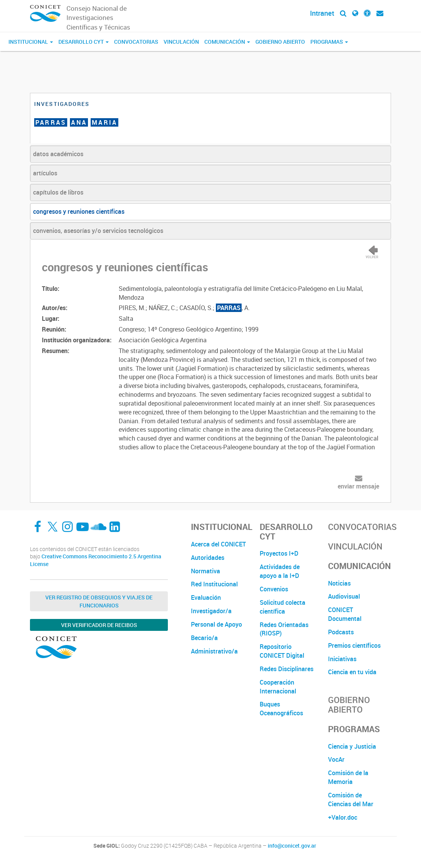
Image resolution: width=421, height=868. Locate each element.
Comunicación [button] (227, 42)
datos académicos (58, 154)
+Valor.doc (343, 817)
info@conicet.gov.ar (292, 846)
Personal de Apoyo (216, 624)
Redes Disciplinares (287, 669)
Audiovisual (344, 596)
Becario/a (204, 638)
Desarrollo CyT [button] (84, 42)
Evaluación (206, 597)
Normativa (206, 571)
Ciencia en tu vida (352, 672)
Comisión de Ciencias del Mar (351, 800)
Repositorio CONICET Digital (282, 651)
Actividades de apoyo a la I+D (280, 571)
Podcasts (341, 632)
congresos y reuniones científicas (79, 211)
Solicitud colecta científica (283, 607)
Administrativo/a (214, 651)
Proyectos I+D (279, 553)
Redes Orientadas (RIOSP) (284, 629)
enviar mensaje (358, 486)
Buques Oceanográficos (281, 709)
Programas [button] (329, 42)
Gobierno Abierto (280, 42)
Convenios (274, 589)
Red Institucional (214, 584)
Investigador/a (211, 611)
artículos (45, 173)
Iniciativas (342, 659)
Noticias (339, 583)
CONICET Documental (345, 614)
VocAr (336, 759)
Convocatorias (136, 42)
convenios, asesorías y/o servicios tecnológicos (98, 231)
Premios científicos (354, 645)
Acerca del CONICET (218, 544)
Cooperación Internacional (278, 687)
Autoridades (208, 558)
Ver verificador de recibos (99, 625)
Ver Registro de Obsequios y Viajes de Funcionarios (99, 601)
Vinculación (181, 42)
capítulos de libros (58, 192)
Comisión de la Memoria (348, 777)
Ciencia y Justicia (352, 746)
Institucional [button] (31, 42)
